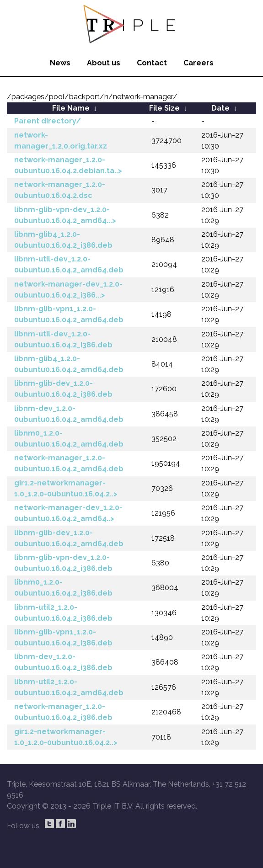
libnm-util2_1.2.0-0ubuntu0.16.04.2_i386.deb (63, 613)
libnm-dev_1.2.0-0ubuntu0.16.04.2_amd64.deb (69, 414)
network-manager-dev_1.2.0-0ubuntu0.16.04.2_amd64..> (68, 513)
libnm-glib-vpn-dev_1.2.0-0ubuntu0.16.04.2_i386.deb (63, 563)
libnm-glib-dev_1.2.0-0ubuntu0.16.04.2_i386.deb (63, 389)
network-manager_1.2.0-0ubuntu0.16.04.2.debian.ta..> (68, 165)
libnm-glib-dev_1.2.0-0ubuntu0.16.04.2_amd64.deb (69, 538)
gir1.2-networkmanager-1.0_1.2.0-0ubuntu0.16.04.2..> (66, 488)
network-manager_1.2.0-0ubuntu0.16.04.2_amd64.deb (69, 463)
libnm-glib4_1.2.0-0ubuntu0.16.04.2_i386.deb (63, 240)
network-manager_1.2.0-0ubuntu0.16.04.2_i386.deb (63, 712)
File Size (164, 108)
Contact (152, 63)
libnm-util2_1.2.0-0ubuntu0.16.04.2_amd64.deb (69, 687)
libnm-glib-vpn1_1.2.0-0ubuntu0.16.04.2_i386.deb (63, 637)
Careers (199, 63)
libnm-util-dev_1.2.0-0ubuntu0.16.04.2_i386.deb (63, 339)
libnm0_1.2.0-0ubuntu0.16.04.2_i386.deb (63, 588)
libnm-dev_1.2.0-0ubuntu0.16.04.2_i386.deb (63, 662)
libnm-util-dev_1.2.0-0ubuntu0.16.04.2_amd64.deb (69, 264)
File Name (71, 108)
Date (220, 108)
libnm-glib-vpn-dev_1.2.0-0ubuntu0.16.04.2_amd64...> (65, 215)
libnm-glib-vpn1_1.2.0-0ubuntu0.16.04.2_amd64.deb (69, 314)
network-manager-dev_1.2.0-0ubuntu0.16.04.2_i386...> (68, 290)
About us (104, 63)
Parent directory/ (48, 121)
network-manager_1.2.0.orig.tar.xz (61, 141)
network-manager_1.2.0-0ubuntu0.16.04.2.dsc (60, 190)
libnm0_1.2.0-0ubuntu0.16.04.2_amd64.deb (69, 439)
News (60, 63)
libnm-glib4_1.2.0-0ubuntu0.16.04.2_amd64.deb (69, 364)
